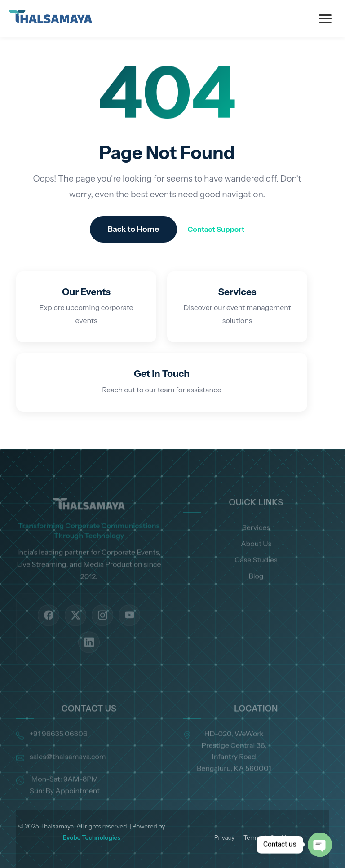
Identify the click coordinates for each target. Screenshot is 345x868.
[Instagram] (102, 628)
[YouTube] (129, 628)
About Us (256, 556)
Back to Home (133, 229)
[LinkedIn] (89, 655)
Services (256, 540)
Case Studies (256, 572)
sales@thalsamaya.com (68, 769)
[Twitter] (75, 628)
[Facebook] (49, 628)
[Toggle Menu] (325, 19)
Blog (256, 588)
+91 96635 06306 (59, 746)
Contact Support (216, 229)
